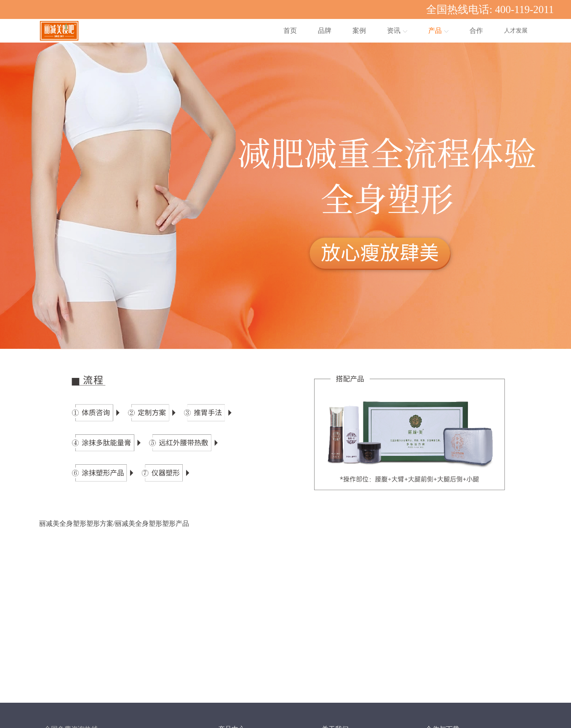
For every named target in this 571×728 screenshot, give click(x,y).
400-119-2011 (525, 9)
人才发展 (516, 31)
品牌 (325, 31)
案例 (359, 31)
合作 (476, 31)
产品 (438, 31)
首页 (290, 31)
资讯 (397, 31)
